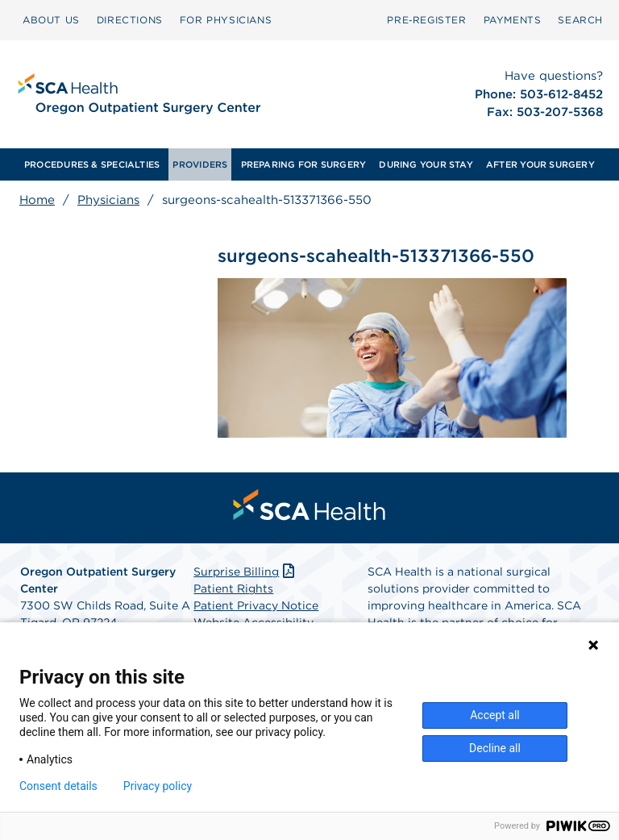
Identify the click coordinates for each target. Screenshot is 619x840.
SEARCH (580, 20)
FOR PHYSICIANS (226, 20)
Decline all (495, 748)
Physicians (108, 200)
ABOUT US (51, 20)
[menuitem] (51, 20)
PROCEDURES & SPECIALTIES (92, 164)
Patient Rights (233, 588)
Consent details (58, 786)
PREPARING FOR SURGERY (304, 164)
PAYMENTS (513, 20)
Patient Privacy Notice (256, 605)
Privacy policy (158, 786)
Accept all (495, 715)
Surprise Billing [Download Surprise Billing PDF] (245, 572)
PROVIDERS (200, 164)
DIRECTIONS (130, 20)
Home (37, 200)
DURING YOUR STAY (426, 164)
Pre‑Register (426, 20)
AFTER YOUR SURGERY (540, 164)
